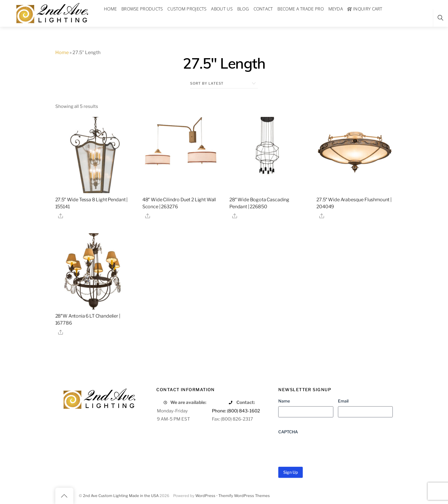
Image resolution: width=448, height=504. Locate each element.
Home (62, 52)
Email (343, 401)
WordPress (205, 496)
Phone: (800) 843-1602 (236, 411)
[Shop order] (224, 83)
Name (284, 401)
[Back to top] (64, 496)
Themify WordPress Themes (244, 496)
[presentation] (323, 448)
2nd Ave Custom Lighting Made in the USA (121, 496)
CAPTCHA (288, 432)
